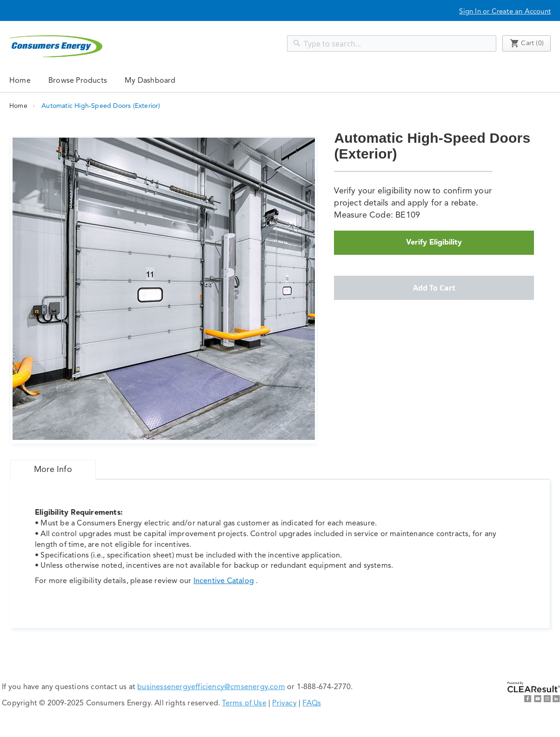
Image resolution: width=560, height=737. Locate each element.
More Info (53, 470)
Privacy (284, 704)
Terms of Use (244, 704)
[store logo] (56, 46)
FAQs (312, 704)
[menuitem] (78, 80)
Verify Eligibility (434, 243)
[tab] (53, 470)
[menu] (280, 80)
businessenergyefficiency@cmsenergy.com (211, 687)
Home (20, 81)
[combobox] (392, 43)
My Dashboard (150, 81)
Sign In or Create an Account (505, 12)
